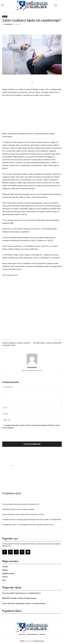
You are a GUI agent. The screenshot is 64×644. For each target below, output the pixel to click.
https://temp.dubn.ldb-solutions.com (32, 371)
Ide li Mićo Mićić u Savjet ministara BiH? (47, 343)
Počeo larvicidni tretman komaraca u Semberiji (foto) (21, 504)
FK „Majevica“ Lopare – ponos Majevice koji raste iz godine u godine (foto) (28, 525)
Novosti (13, 13)
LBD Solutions (29, 641)
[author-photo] (32, 364)
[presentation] (17, 436)
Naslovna (5, 13)
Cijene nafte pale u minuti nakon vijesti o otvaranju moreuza (23, 514)
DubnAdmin (8, 24)
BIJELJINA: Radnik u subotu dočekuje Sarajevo (18, 509)
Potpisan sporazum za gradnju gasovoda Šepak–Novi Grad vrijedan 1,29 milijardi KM (31, 520)
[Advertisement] (32, 116)
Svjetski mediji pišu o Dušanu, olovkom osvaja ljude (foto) (16, 344)
